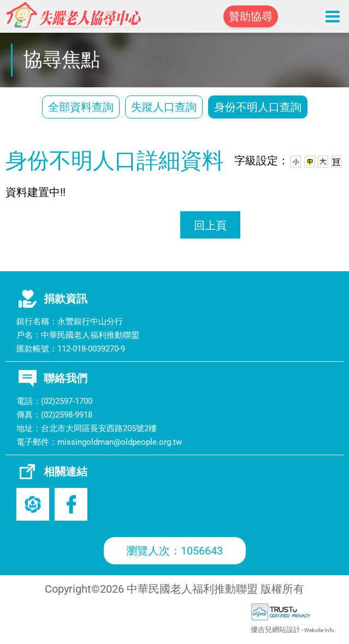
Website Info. (320, 630)
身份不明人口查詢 (258, 107)
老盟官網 (33, 504)
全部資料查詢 (81, 107)
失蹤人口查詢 (164, 107)
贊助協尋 (251, 16)
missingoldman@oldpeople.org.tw (120, 442)
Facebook (71, 504)
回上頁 (210, 225)
